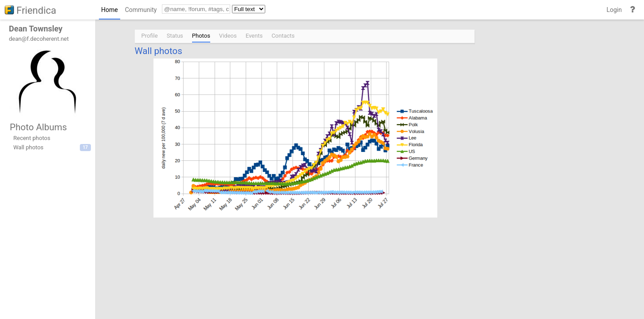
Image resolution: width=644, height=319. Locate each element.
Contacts (283, 36)
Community (141, 10)
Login (614, 10)
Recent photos (32, 138)
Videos (228, 36)
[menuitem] (110, 12)
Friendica (36, 10)
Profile (150, 36)
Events (254, 36)
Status (175, 36)
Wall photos (159, 51)
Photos (201, 36)
